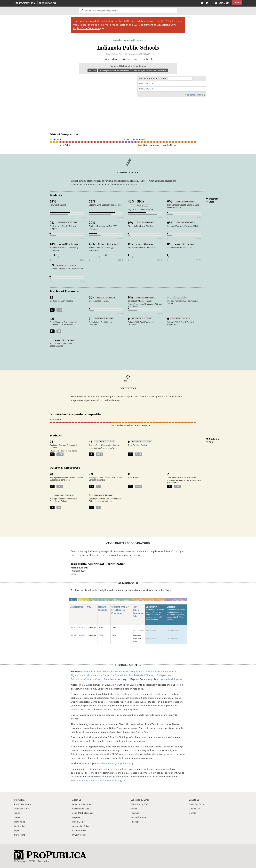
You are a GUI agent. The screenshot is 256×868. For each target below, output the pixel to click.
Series (17, 818)
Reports (76, 818)
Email (74, 575)
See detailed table (194, 95)
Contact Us (195, 810)
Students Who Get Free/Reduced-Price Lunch (122, 611)
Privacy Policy (80, 836)
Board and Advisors (83, 805)
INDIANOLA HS (146, 90)
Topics (17, 814)
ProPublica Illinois (23, 805)
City (91, 608)
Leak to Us (195, 801)
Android (144, 818)
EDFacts (149, 676)
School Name (76, 608)
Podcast (135, 823)
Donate (237, 3)
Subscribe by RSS (140, 805)
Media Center (80, 823)
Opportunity (157, 616)
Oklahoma (137, 41)
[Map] (92, 99)
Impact (18, 832)
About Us (77, 801)
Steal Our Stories (198, 805)
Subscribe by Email (141, 801)
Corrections (20, 836)
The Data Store (22, 810)
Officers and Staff (81, 810)
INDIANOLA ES (146, 85)
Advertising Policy (82, 827)
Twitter (134, 810)
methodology (172, 680)
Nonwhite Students (105, 610)
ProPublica (20, 801)
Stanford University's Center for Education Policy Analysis (111, 676)
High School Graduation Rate (139, 613)
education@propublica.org (118, 764)
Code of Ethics (80, 832)
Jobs (75, 814)
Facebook (136, 814)
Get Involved (21, 827)
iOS (133, 818)
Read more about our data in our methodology (97, 781)
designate (100, 552)
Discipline (178, 616)
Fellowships (89, 814)
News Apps (20, 823)
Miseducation (48, 3)
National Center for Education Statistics (103, 673)
